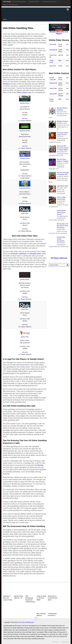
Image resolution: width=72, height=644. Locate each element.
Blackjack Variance (34, 2)
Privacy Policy (65, 642)
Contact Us (55, 642)
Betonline (52, 50)
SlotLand (52, 94)
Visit (67, 44)
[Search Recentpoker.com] (59, 265)
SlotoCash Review (25, 188)
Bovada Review (25, 103)
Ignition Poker (25, 337)
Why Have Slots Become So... (11, 5)
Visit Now (25, 118)
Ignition (52, 66)
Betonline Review (25, 131)
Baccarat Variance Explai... (19, 2)
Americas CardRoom (19, 254)
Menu (5, 19)
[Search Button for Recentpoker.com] (67, 265)
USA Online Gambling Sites (26, 622)
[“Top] (36, 619)
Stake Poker (25, 214)
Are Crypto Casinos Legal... (49, 2)
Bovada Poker (36, 254)
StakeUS (52, 88)
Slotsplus (6, 84)
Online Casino (22, 92)
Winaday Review (25, 158)
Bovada (40, 465)
